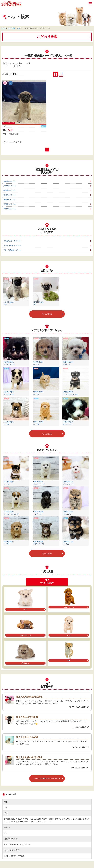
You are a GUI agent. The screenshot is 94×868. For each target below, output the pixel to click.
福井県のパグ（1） (10, 209)
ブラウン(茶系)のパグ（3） (12, 245)
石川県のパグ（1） (10, 195)
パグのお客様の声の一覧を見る (47, 778)
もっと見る (47, 314)
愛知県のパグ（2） (10, 181)
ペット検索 (11, 28)
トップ (3, 28)
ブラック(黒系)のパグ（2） (12, 250)
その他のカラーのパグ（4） (13, 241)
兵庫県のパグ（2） (10, 186)
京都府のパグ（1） (10, 200)
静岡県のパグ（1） (10, 190)
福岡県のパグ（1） (10, 204)
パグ (19, 28)
